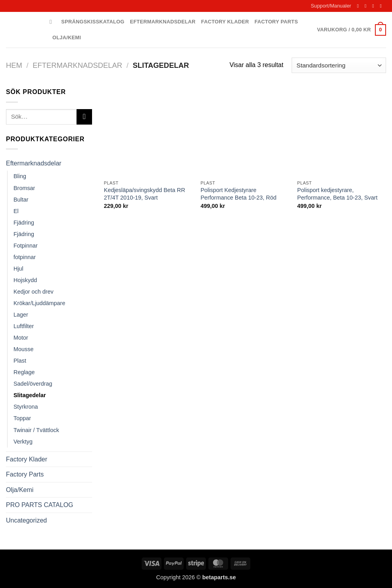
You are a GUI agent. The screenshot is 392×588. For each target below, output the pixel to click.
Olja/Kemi (67, 37)
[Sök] (53, 22)
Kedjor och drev (34, 292)
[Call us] (382, 6)
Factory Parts (276, 22)
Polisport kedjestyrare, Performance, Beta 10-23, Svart (337, 194)
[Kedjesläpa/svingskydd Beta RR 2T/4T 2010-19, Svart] (148, 131)
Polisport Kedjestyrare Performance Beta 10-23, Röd (238, 194)
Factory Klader (225, 22)
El (16, 211)
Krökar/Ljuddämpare (39, 303)
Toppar (22, 418)
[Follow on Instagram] (367, 6)
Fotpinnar (26, 246)
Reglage (24, 372)
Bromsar (24, 188)
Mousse (23, 349)
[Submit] (84, 117)
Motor (21, 338)
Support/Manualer (331, 6)
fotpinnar (25, 257)
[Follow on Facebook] (359, 6)
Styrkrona (26, 407)
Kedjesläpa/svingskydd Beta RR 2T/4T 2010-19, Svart (145, 194)
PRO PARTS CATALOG (40, 505)
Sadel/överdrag (33, 384)
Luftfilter (24, 326)
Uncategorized (26, 520)
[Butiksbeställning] (339, 65)
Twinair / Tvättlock (36, 430)
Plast (20, 361)
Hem (14, 65)
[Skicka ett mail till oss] (375, 6)
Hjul (18, 269)
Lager (21, 315)
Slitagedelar (30, 395)
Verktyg (23, 442)
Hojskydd (25, 280)
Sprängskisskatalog (93, 22)
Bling (20, 176)
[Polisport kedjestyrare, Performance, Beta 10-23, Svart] (342, 131)
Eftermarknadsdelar (163, 22)
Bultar (21, 200)
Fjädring (24, 223)
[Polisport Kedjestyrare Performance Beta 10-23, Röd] (245, 131)
